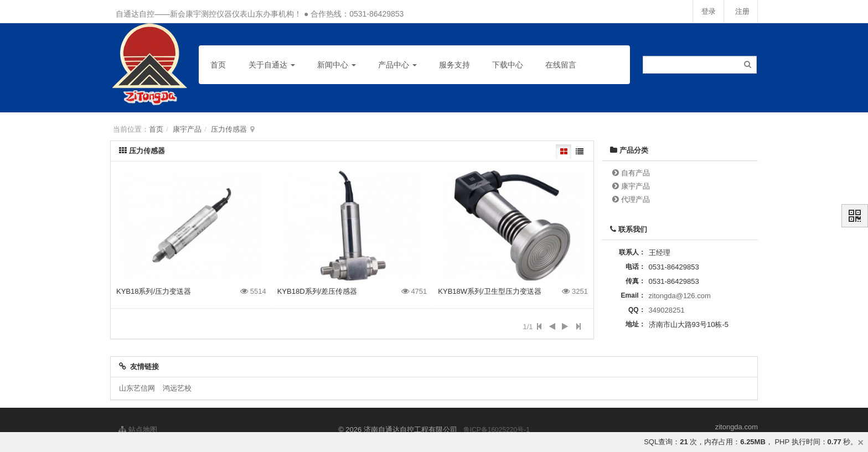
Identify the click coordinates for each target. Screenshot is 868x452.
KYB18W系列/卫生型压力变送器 (489, 291)
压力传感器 (229, 129)
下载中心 (508, 65)
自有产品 (635, 173)
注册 (742, 11)
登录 (707, 11)
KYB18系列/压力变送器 (154, 291)
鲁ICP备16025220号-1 (497, 430)
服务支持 (454, 65)
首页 (218, 65)
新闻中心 (337, 65)
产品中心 (397, 65)
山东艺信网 (137, 388)
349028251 (667, 310)
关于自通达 (272, 65)
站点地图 (138, 430)
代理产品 (635, 199)
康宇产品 (187, 129)
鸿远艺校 (177, 388)
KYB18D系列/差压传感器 (317, 291)
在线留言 (561, 65)
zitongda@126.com (680, 296)
